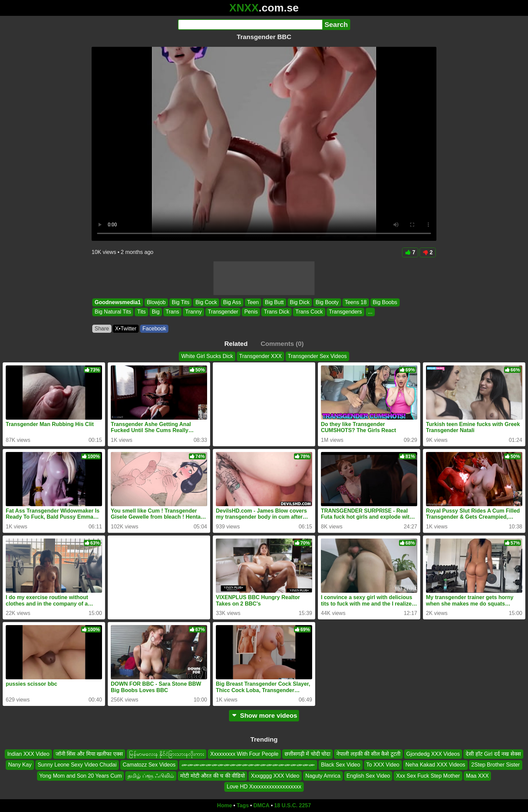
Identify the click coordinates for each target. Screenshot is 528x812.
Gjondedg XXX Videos (433, 754)
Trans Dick (276, 312)
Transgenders (345, 312)
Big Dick (300, 302)
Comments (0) (282, 344)
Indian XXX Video (28, 754)
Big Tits (180, 302)
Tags (243, 805)
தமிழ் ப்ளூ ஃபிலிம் (151, 775)
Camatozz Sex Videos (149, 765)
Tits (141, 312)
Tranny (193, 312)
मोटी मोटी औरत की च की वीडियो (212, 775)
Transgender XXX (260, 356)
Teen (253, 302)
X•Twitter (126, 329)
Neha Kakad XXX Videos (435, 765)
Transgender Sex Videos (317, 356)
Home (225, 805)
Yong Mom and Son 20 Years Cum (81, 775)
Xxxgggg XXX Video (275, 775)
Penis (251, 312)
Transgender (223, 312)
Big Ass (232, 302)
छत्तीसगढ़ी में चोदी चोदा (307, 754)
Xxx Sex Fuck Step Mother (428, 775)
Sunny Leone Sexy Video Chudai (77, 765)
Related (236, 344)
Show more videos (264, 716)
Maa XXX (477, 775)
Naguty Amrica (323, 775)
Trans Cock (309, 312)
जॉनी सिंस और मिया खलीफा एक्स (89, 754)
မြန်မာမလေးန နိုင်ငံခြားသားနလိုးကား (167, 754)
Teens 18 (356, 302)
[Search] (250, 25)
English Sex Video (368, 775)
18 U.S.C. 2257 (292, 805)
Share (102, 329)
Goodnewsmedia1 (118, 302)
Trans (172, 312)
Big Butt (274, 302)
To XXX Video (383, 765)
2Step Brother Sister (496, 765)
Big (156, 312)
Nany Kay (20, 765)
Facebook (154, 329)
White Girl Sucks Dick (207, 356)
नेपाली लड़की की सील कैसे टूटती (368, 754)
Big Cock (206, 302)
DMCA (261, 805)
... (370, 312)
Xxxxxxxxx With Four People (244, 754)
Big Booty (327, 302)
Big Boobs (385, 302)
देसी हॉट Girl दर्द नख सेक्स (493, 754)
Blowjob (156, 302)
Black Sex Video (340, 765)
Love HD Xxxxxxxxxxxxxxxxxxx (264, 787)
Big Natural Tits (113, 312)
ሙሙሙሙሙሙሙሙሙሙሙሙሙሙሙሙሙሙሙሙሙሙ (248, 765)
